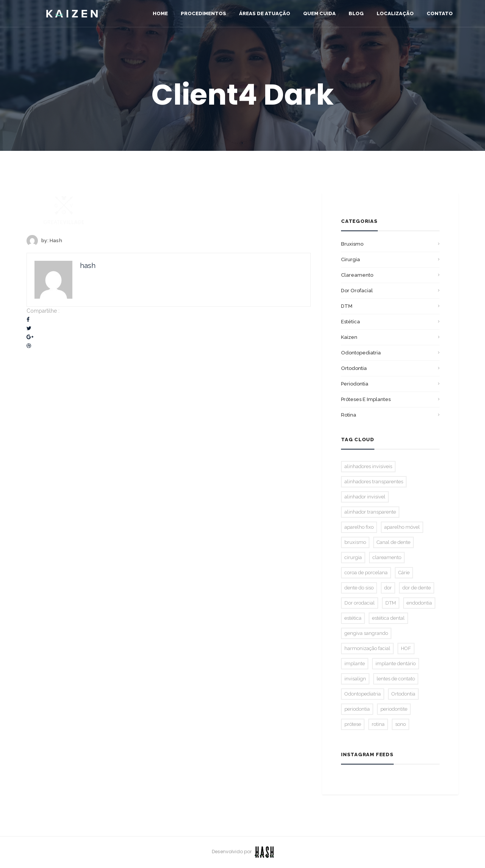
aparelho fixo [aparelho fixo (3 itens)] (359, 527)
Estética (350, 322)
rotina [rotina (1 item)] (378, 724)
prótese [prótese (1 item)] (353, 724)
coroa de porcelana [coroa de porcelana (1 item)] (366, 573)
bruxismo (352, 244)
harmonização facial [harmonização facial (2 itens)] (367, 648)
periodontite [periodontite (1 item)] (394, 709)
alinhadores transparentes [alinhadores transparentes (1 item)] (374, 482)
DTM (347, 306)
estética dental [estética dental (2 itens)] (388, 618)
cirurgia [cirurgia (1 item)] (353, 557)
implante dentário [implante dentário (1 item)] (396, 664)
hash (56, 241)
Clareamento (357, 275)
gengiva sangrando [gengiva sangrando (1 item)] (366, 633)
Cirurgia (350, 259)
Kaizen (349, 337)
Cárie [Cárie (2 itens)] (404, 573)
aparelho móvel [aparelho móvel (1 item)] (402, 527)
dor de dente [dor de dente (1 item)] (417, 588)
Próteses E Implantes (366, 399)
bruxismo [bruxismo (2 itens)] (355, 542)
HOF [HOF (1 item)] (406, 648)
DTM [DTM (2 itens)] (391, 603)
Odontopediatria (361, 353)
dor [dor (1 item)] (388, 588)
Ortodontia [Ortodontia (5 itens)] (403, 694)
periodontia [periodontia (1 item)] (357, 709)
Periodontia (355, 384)
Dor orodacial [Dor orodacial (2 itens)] (360, 603)
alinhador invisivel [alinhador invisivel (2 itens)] (365, 497)
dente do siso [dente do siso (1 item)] (359, 588)
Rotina (349, 415)
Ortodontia (354, 368)
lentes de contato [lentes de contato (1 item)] (396, 679)
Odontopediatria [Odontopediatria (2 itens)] (363, 694)
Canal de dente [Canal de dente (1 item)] (393, 542)
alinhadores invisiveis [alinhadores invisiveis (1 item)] (368, 466)
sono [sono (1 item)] (401, 724)
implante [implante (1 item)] (355, 664)
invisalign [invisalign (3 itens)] (355, 679)
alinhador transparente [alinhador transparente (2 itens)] (370, 512)
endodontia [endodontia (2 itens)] (419, 603)
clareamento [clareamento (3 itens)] (387, 557)
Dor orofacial (357, 291)
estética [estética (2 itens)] (353, 618)
